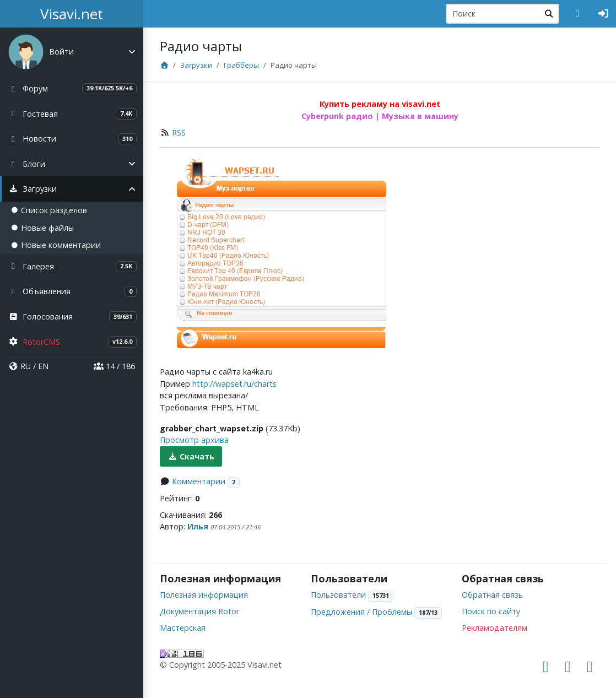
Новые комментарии (56, 245)
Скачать (191, 456)
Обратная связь (492, 595)
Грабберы (241, 65)
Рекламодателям (495, 628)
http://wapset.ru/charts (234, 384)
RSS (179, 132)
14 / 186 (114, 366)
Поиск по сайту (491, 611)
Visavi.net (72, 14)
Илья (198, 526)
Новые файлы (42, 228)
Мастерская (183, 628)
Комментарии (199, 481)
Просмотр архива (194, 440)
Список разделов (49, 210)
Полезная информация (204, 595)
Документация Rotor (199, 611)
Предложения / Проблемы (361, 612)
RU (26, 366)
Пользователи (338, 595)
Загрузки (196, 65)
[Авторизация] (604, 14)
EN (43, 366)
